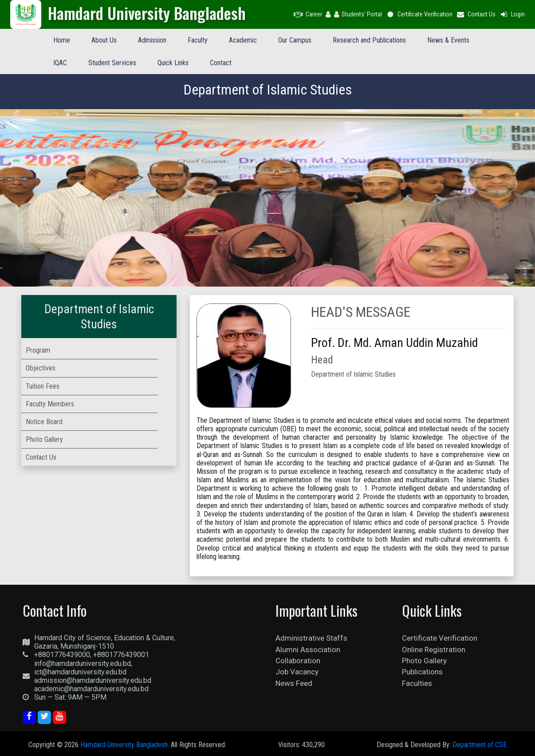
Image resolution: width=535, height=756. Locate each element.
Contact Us (476, 14)
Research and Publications (369, 40)
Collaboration (298, 661)
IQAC (60, 63)
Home (62, 40)
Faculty (198, 40)
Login (512, 14)
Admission (152, 40)
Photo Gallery (424, 661)
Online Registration (434, 650)
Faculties (417, 683)
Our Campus (295, 40)
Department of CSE (480, 745)
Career (308, 14)
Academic (243, 40)
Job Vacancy (297, 672)
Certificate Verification (419, 14)
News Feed (294, 683)
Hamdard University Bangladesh (124, 745)
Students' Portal (358, 14)
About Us (104, 40)
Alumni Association (308, 650)
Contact (221, 63)
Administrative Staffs (311, 638)
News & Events (448, 40)
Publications (422, 672)
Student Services (112, 63)
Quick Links (173, 63)
